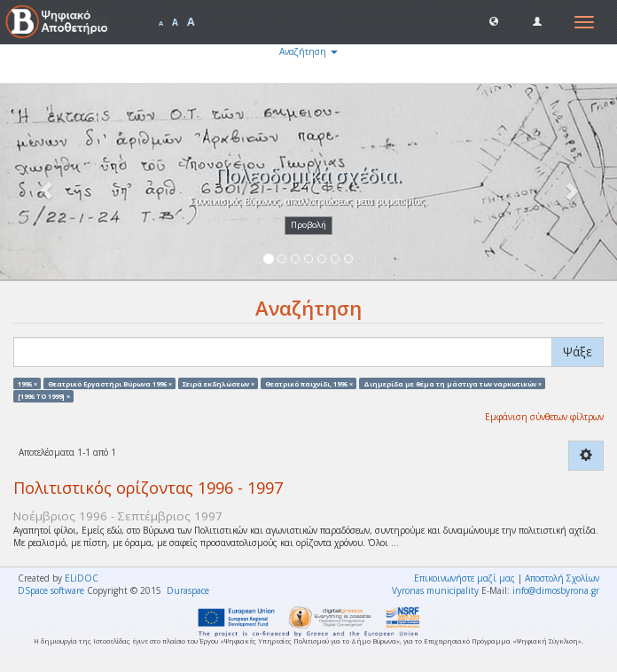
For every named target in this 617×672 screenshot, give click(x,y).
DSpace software (51, 590)
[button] (494, 20)
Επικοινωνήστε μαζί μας (465, 578)
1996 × (27, 383)
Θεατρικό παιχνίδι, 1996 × (309, 383)
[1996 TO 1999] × (44, 395)
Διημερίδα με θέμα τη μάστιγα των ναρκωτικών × (453, 383)
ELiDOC (82, 578)
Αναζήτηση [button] (308, 51)
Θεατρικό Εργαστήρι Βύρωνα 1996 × (110, 383)
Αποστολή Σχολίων (562, 578)
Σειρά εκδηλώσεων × (219, 383)
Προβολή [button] (308, 225)
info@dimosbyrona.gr (556, 590)
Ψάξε (578, 352)
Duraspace (188, 590)
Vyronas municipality (435, 590)
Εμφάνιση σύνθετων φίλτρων (544, 417)
